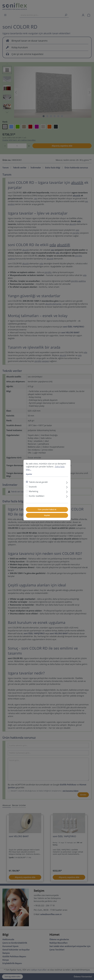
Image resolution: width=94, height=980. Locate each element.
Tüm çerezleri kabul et (47, 509)
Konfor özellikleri (37, 496)
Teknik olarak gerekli (38, 482)
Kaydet (47, 515)
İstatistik (33, 487)
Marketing (34, 491)
